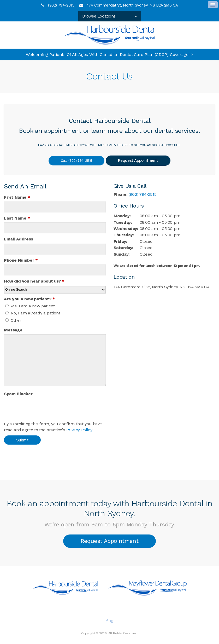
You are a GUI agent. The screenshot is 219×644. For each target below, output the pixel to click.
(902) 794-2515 (61, 5)
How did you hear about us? (34, 281)
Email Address (19, 239)
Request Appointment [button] (141, 160)
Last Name (17, 218)
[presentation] (34, 406)
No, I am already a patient (33, 313)
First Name (17, 197)
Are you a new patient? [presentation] (29, 299)
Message (13, 330)
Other (13, 320)
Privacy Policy (79, 430)
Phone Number (21, 260)
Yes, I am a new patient (30, 306)
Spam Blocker (18, 394)
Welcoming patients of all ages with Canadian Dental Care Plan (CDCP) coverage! (108, 54)
